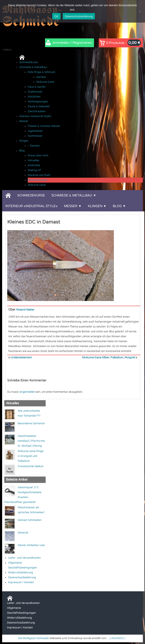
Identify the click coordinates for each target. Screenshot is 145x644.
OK (56, 16)
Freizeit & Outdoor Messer (44, 126)
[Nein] (140, 11)
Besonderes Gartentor (31, 423)
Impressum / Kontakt (21, 582)
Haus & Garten (37, 87)
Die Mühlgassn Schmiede (33, 638)
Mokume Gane (45, 82)
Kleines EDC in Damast (34, 222)
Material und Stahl (39, 175)
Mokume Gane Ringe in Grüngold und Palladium (31, 456)
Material (23, 532)
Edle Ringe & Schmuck (41, 72)
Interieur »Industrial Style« (35, 116)
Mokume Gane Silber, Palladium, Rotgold (110, 357)
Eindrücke (34, 165)
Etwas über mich (38, 156)
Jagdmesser (35, 131)
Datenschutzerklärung (79, 16)
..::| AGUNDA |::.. (118, 638)
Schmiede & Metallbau (33, 67)
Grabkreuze (35, 92)
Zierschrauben (37, 111)
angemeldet (27, 391)
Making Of (34, 170)
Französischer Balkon (31, 466)
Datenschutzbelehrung (22, 577)
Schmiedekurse (29, 62)
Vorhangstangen (38, 102)
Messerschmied (37, 180)
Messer (24, 121)
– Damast (34, 146)
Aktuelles (33, 160)
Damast (41, 77)
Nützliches (34, 97)
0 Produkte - (124, 43)
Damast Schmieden (30, 520)
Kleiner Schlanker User (31, 545)
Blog (22, 151)
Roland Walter (26, 310)
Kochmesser (35, 136)
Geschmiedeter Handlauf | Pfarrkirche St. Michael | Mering (31, 441)
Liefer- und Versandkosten (24, 557)
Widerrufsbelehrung (21, 572)
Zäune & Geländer (39, 106)
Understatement (21, 357)
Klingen (24, 141)
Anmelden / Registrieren (72, 43)
